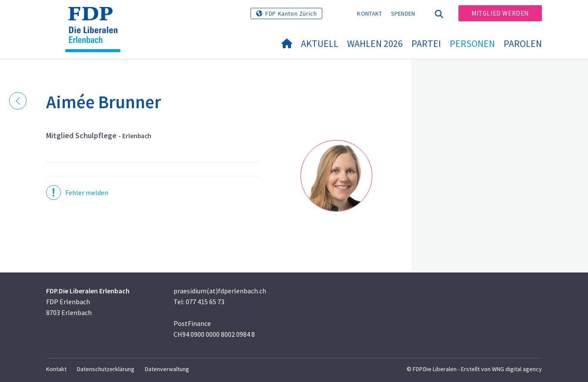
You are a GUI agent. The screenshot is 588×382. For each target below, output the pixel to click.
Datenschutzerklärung (106, 369)
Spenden (403, 13)
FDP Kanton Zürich (291, 13)
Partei (426, 43)
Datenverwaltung (167, 369)
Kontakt (369, 13)
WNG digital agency (517, 369)
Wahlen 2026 (375, 43)
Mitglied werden (500, 13)
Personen (472, 43)
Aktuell (320, 43)
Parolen (523, 43)
